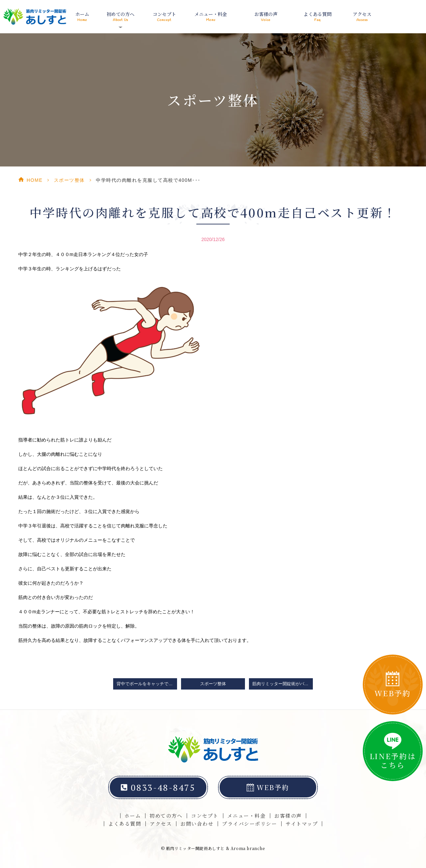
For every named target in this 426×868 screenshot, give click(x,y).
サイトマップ (302, 824)
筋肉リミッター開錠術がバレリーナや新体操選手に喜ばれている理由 (283, 684)
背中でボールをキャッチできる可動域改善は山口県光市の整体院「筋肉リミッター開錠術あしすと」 (147, 684)
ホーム (82, 17)
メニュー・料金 (211, 17)
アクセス (362, 17)
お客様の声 (266, 17)
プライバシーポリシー (249, 824)
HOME (35, 180)
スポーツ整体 (69, 180)
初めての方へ (166, 816)
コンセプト (164, 17)
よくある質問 (318, 17)
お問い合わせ (197, 824)
